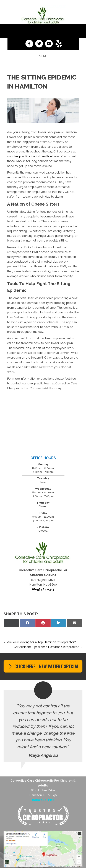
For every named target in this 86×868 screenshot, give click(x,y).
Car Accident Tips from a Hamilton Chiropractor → (48, 647)
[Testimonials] (43, 726)
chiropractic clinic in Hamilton (32, 156)
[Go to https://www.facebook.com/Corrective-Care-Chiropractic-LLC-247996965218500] (29, 44)
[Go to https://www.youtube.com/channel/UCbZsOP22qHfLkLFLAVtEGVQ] (49, 44)
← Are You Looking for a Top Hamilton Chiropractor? (40, 642)
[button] (43, 666)
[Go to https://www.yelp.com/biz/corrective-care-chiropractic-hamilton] (59, 44)
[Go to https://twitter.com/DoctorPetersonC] (39, 44)
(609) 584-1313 (43, 31)
